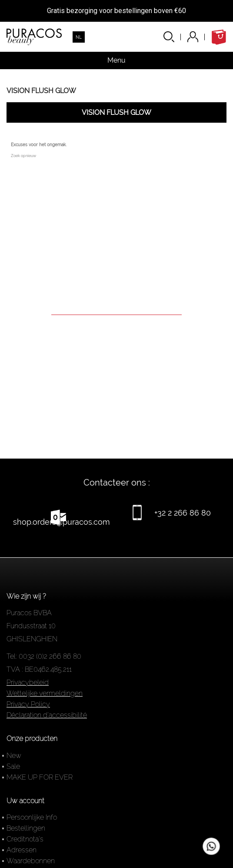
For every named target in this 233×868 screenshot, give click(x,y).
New (14, 756)
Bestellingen (26, 828)
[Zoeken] (116, 303)
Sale (13, 766)
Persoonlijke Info (32, 817)
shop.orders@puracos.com (62, 522)
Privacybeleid (28, 682)
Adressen (22, 850)
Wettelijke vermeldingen (45, 693)
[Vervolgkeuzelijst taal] (79, 37)
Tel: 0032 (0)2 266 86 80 (44, 656)
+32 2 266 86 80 (183, 513)
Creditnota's (25, 839)
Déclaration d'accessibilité (47, 715)
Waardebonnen (31, 861)
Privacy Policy (28, 704)
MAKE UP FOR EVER (40, 777)
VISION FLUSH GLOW (41, 91)
